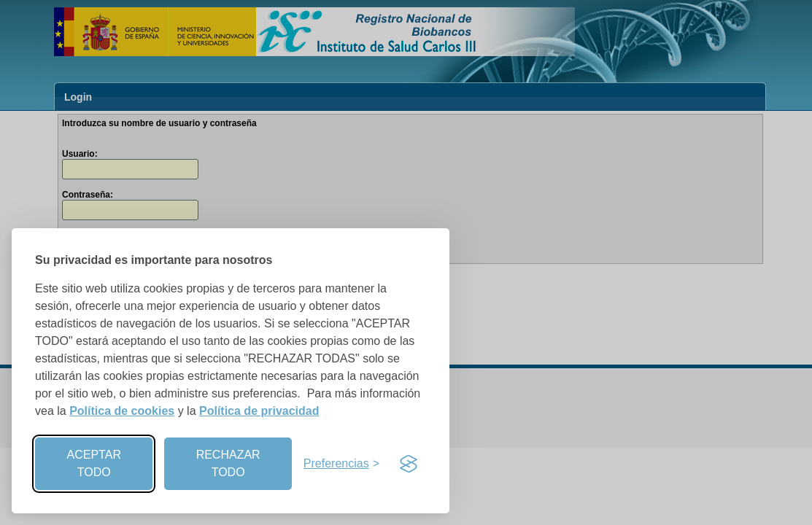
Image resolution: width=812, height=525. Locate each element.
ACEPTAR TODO (94, 463)
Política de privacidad (259, 411)
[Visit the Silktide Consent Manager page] (409, 464)
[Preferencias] (341, 464)
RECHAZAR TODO (228, 463)
